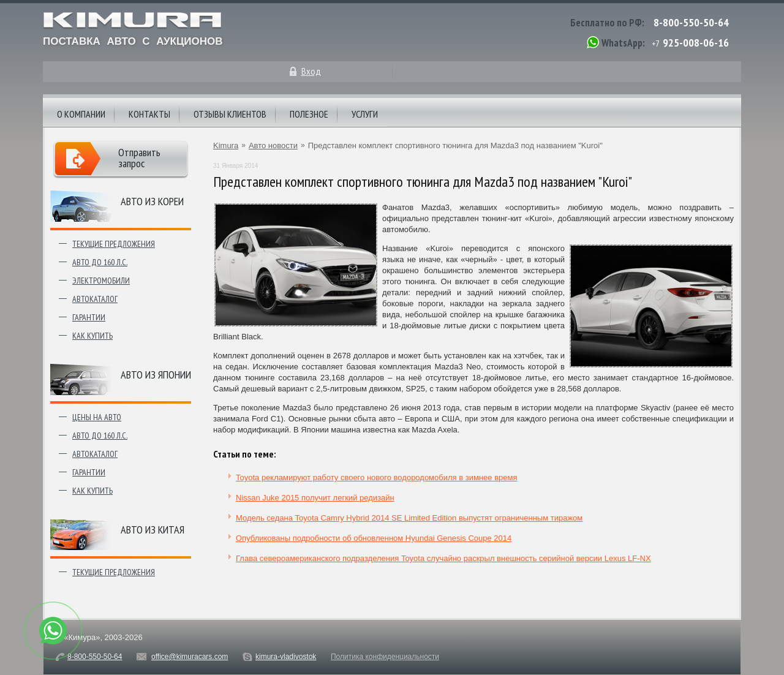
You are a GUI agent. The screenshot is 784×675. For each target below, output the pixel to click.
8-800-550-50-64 (691, 22)
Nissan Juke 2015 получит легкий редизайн (315, 498)
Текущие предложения (114, 244)
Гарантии (89, 317)
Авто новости (273, 145)
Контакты (149, 114)
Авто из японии (156, 375)
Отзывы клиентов (230, 114)
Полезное (309, 114)
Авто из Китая (153, 530)
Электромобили (101, 281)
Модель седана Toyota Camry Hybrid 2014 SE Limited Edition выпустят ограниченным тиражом (409, 518)
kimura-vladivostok (286, 657)
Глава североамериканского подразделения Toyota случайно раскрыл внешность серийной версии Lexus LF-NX (443, 558)
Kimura (226, 145)
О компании (81, 114)
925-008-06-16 (696, 43)
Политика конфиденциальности (385, 657)
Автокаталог (95, 299)
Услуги (365, 114)
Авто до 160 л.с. (100, 262)
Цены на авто (97, 417)
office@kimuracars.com (190, 657)
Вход (311, 71)
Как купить (92, 336)
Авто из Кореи (152, 201)
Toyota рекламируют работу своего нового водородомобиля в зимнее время (377, 477)
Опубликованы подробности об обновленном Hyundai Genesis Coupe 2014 (374, 538)
